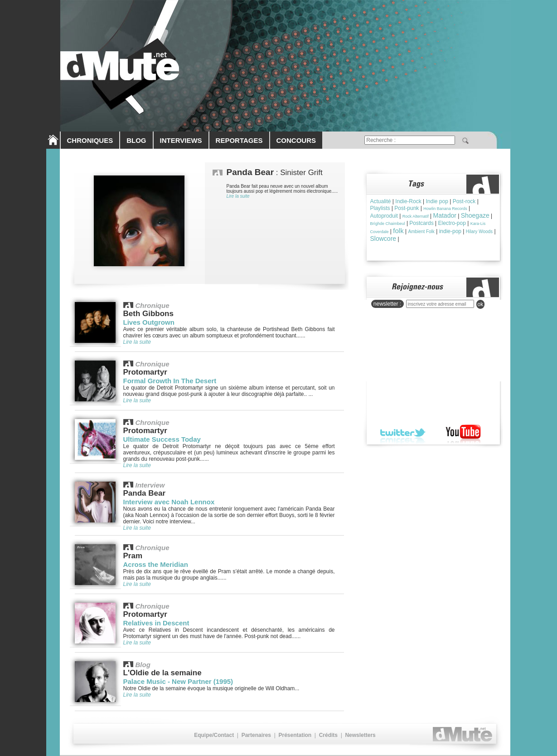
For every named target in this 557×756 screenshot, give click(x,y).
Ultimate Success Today (162, 439)
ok (481, 304)
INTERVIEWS (181, 140)
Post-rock (464, 201)
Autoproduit (384, 216)
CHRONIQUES (90, 140)
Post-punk (407, 208)
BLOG (136, 140)
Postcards (421, 223)
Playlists (380, 208)
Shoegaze (475, 215)
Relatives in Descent (156, 623)
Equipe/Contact (214, 735)
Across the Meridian (156, 564)
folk (398, 231)
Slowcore (383, 239)
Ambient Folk (421, 232)
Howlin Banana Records (445, 209)
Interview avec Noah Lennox (169, 502)
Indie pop (437, 201)
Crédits (328, 735)
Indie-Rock (408, 201)
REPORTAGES (239, 140)
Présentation (295, 735)
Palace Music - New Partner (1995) (178, 681)
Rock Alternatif (416, 216)
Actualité (381, 201)
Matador (445, 215)
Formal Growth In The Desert (170, 381)
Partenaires (256, 735)
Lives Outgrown (149, 322)
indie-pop (450, 231)
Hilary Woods (479, 232)
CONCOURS (296, 140)
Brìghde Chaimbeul (388, 224)
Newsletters (360, 735)
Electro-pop (452, 223)
